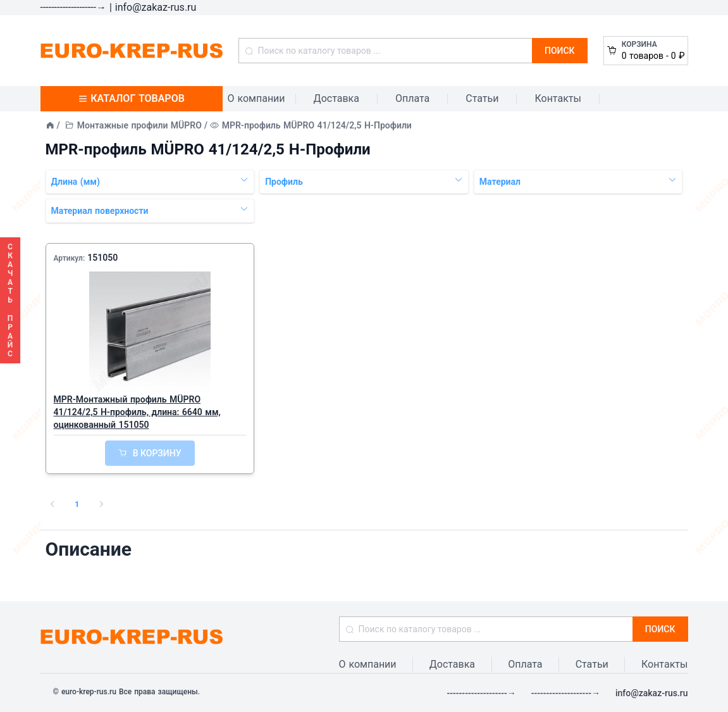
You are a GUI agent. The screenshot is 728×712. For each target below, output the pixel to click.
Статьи (482, 98)
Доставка (336, 98)
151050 (102, 258)
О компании (256, 98)
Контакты (558, 98)
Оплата (412, 98)
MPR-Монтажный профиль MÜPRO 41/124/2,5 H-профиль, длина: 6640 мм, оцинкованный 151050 (137, 412)
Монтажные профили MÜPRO (139, 125)
